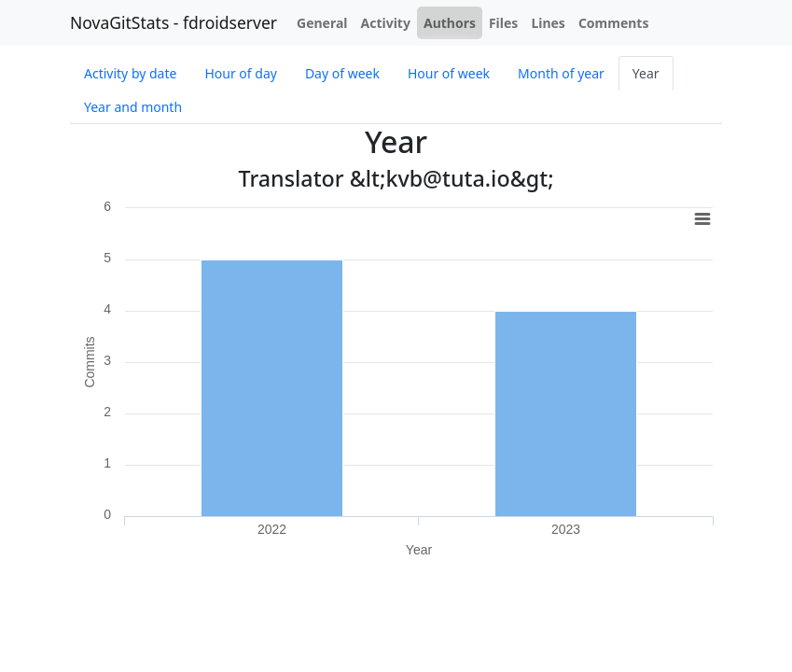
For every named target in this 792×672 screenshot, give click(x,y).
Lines (548, 23)
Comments (614, 23)
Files (503, 23)
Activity (386, 23)
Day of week (342, 73)
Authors (450, 23)
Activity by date (130, 73)
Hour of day (240, 73)
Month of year (561, 73)
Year (646, 73)
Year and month (133, 107)
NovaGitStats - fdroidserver (174, 22)
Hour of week (449, 73)
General (322, 23)
